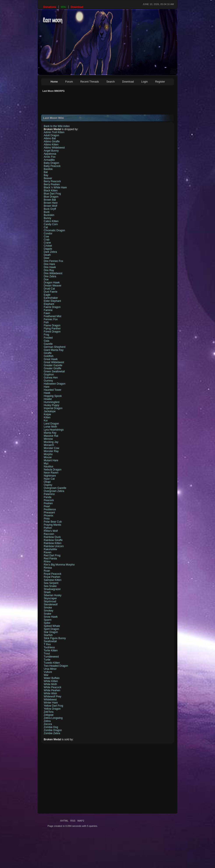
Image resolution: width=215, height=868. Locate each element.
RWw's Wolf (51, 531)
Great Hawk (51, 359)
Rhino (47, 562)
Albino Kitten (51, 145)
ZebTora (49, 712)
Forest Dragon (52, 332)
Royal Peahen (52, 577)
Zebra (47, 721)
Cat (46, 227)
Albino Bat (50, 138)
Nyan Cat (49, 479)
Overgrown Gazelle (55, 488)
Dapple (48, 249)
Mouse (48, 457)
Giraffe (48, 353)
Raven (48, 552)
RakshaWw (50, 549)
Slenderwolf (51, 605)
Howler (48, 399)
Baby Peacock (52, 166)
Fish (46, 322)
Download (128, 82)
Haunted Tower (53, 390)
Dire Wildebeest (53, 273)
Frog (47, 335)
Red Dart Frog (52, 555)
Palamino (49, 494)
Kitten (47, 417)
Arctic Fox (50, 157)
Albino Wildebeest (54, 148)
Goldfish (49, 356)
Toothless (49, 647)
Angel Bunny (51, 151)
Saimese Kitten (53, 580)
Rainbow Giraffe (53, 540)
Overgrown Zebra (54, 491)
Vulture (48, 672)
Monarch (49, 445)
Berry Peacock (52, 181)
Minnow (48, 439)
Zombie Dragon (53, 730)
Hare (47, 387)
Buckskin (49, 215)
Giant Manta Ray (54, 350)
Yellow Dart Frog (53, 706)
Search (111, 82)
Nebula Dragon (53, 470)
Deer (47, 258)
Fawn (47, 313)
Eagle (47, 295)
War (46, 675)
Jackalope (50, 411)
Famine (48, 310)
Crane (47, 243)
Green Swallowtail (54, 371)
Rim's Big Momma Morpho (59, 565)
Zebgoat (49, 715)
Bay (46, 175)
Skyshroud (50, 601)
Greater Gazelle (53, 365)
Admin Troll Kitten (54, 132)
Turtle (47, 660)
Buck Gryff (50, 209)
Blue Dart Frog (52, 194)
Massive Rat (51, 436)
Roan (47, 571)
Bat (46, 172)
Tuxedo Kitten (52, 663)
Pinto (47, 519)
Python (48, 528)
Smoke (48, 608)
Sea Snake (50, 586)
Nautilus (48, 467)
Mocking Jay (51, 442)
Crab (47, 240)
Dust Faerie (51, 292)
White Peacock (53, 687)
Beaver (48, 178)
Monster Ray (51, 451)
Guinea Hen (51, 378)
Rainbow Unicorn (54, 546)
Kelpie (47, 414)
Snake (48, 614)
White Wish (50, 693)
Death (47, 255)
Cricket (48, 246)
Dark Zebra (50, 252)
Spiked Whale (52, 626)
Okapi (47, 482)
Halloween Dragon (55, 384)
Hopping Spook (53, 396)
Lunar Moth (50, 427)
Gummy (48, 381)
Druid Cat (49, 289)
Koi (46, 421)
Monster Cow (52, 448)
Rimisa (48, 568)
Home (54, 82)
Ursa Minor (50, 669)
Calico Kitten (51, 221)
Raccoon (49, 534)
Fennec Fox (51, 319)
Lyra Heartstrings (54, 430)
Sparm (48, 620)
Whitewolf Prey (53, 697)
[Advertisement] (121, 105)
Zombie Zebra (52, 733)
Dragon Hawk (52, 283)
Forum (69, 82)
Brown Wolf (50, 206)
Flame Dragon (52, 325)
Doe (46, 279)
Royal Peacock (53, 574)
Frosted (48, 338)
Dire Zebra (50, 276)
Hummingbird (52, 402)
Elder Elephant (52, 301)
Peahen (48, 503)
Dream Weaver (53, 286)
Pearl (47, 506)
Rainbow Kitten (53, 543)
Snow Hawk (51, 617)
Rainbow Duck (52, 537)
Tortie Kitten (51, 651)
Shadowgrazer (52, 589)
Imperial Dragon (53, 408)
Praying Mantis (52, 525)
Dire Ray (49, 270)
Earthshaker (51, 298)
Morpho (48, 454)
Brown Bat (50, 200)
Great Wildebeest (54, 362)
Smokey (48, 611)
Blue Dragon (51, 197)
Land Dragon (51, 424)
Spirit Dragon (51, 629)
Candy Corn (51, 224)
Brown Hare (51, 203)
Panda (48, 497)
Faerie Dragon (52, 307)
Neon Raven (51, 473)
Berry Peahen (52, 184)
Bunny (48, 218)
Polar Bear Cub (53, 522)
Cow (46, 237)
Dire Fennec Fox (54, 261)
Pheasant (49, 513)
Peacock (49, 500)
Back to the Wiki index (57, 126)
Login (144, 82)
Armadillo (49, 160)
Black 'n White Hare (55, 187)
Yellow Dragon (52, 709)
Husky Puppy (52, 405)
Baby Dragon (51, 163)
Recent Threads (90, 82)
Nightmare (50, 476)
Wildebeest (50, 700)
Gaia (47, 341)
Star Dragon (51, 632)
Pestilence (50, 509)
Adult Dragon (51, 135)
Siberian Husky (53, 595)
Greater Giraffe (53, 368)
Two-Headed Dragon (56, 666)
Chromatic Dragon (54, 230)
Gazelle (48, 344)
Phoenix (48, 516)
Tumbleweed (51, 657)
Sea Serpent (51, 583)
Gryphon (49, 375)
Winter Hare (51, 703)
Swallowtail (50, 641)
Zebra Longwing (53, 718)
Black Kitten (51, 191)
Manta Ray (50, 433)
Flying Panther (52, 329)
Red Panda (50, 559)
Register (160, 82)
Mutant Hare (51, 460)
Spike (47, 623)
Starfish (48, 635)
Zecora (48, 724)
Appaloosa (50, 154)
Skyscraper (50, 598)
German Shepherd (55, 347)
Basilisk (48, 169)
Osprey (48, 485)
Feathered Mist (53, 316)
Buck (47, 212)
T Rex (47, 644)
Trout (47, 654)
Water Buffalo (52, 678)
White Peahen (52, 690)
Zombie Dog (51, 727)
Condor (48, 233)
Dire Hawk (50, 267)
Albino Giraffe (52, 141)
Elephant (49, 304)
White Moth (50, 684)
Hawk (47, 393)
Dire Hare (49, 264)
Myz (46, 463)
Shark (47, 592)
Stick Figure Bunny (55, 638)
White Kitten (51, 681)
